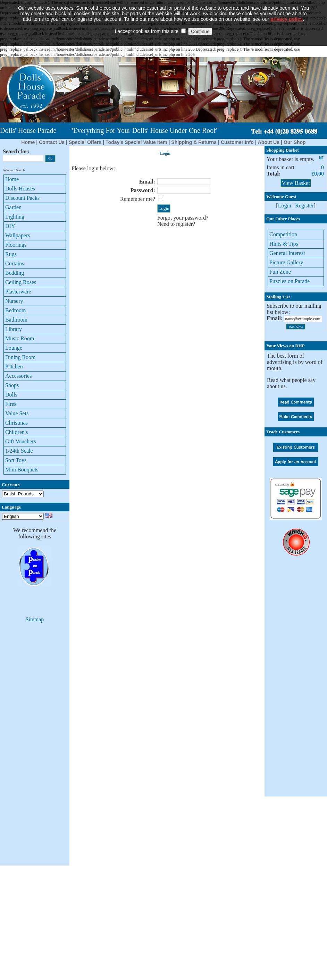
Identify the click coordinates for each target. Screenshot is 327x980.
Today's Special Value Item (136, 142)
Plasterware (18, 292)
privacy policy (287, 9)
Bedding (15, 273)
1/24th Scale (19, 451)
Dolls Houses (20, 189)
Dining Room (20, 357)
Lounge (14, 348)
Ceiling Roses (21, 282)
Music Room (20, 338)
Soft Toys (16, 460)
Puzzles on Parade (290, 281)
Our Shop (295, 142)
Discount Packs (22, 198)
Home (28, 142)
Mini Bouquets (22, 470)
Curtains (15, 263)
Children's (16, 432)
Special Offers (85, 142)
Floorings (16, 245)
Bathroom (16, 320)
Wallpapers (18, 235)
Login (285, 206)
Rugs (11, 254)
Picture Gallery (286, 262)
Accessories (18, 376)
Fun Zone (280, 272)
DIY (10, 226)
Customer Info (237, 142)
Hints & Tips (284, 244)
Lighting (15, 217)
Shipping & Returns (194, 142)
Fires (11, 404)
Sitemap (35, 619)
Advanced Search (14, 170)
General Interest (287, 253)
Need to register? (176, 224)
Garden (13, 207)
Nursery (14, 301)
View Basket (296, 183)
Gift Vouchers (21, 441)
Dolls (11, 395)
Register (304, 206)
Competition (283, 234)
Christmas (16, 423)
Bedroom (16, 310)
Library (14, 329)
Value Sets (17, 413)
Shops (12, 385)
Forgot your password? (183, 218)
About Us (269, 142)
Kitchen (14, 367)
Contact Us (52, 142)
